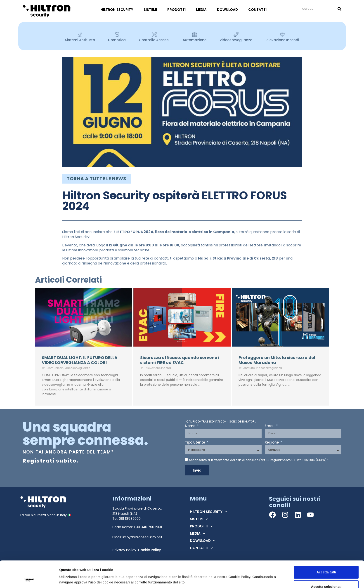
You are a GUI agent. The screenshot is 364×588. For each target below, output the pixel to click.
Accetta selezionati (326, 393)
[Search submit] (339, 9)
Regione (272, 443)
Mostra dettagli (238, 404)
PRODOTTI (178, 10)
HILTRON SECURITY (118, 10)
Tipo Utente (195, 443)
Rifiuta (326, 408)
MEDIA (202, 10)
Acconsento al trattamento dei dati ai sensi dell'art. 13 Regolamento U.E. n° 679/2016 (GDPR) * (259, 460)
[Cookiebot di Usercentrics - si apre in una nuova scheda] (29, 411)
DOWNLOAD (229, 10)
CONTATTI (259, 10)
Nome (191, 426)
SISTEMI (151, 10)
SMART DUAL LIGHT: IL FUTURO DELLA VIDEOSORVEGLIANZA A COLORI (80, 360)
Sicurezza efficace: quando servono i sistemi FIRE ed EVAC (180, 360)
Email (270, 426)
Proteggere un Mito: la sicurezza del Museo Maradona (277, 360)
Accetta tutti (326, 379)
